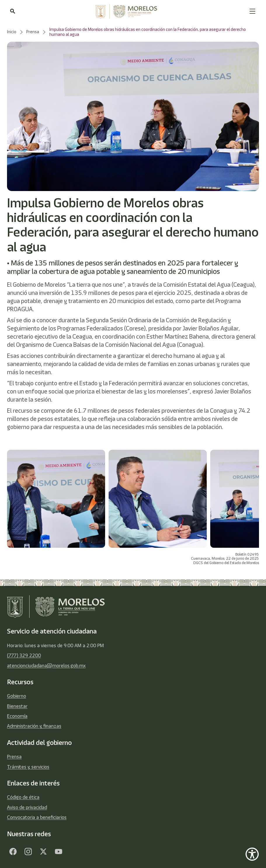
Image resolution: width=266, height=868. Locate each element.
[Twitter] (43, 852)
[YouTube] (58, 852)
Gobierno (16, 696)
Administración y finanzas (34, 726)
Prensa (14, 757)
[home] (132, 11)
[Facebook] (13, 852)
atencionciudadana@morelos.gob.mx (46, 666)
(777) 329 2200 (24, 655)
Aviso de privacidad (27, 807)
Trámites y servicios (28, 767)
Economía (17, 716)
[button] (252, 11)
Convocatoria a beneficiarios (37, 817)
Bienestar (17, 706)
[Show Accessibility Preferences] (252, 854)
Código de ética (23, 797)
